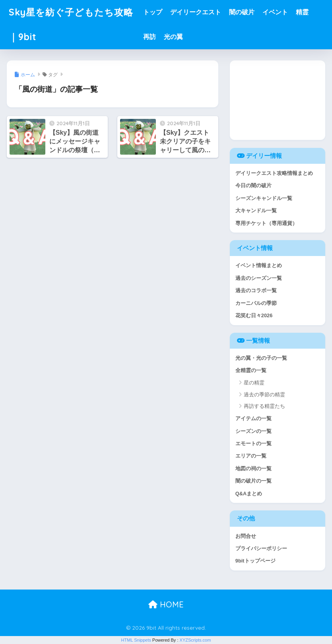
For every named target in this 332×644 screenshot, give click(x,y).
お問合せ (246, 536)
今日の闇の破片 (253, 185)
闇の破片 (242, 12)
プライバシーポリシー (261, 548)
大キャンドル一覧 (256, 210)
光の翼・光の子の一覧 (261, 358)
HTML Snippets (136, 640)
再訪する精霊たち (264, 406)
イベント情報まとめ (259, 265)
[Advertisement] (278, 100)
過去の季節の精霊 (264, 395)
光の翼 (173, 37)
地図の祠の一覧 (253, 468)
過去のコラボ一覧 (256, 290)
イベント (275, 12)
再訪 (149, 37)
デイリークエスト (196, 12)
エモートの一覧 (253, 443)
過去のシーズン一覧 (259, 278)
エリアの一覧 (251, 456)
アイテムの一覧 (253, 418)
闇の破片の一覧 (253, 481)
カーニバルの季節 (256, 303)
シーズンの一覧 (253, 431)
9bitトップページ (255, 561)
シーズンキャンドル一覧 (264, 198)
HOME (166, 604)
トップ (153, 12)
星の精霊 (254, 383)
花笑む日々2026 (254, 315)
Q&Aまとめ (249, 494)
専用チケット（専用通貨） (266, 223)
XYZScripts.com (195, 640)
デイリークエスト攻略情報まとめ (274, 173)
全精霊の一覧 (251, 370)
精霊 (302, 12)
